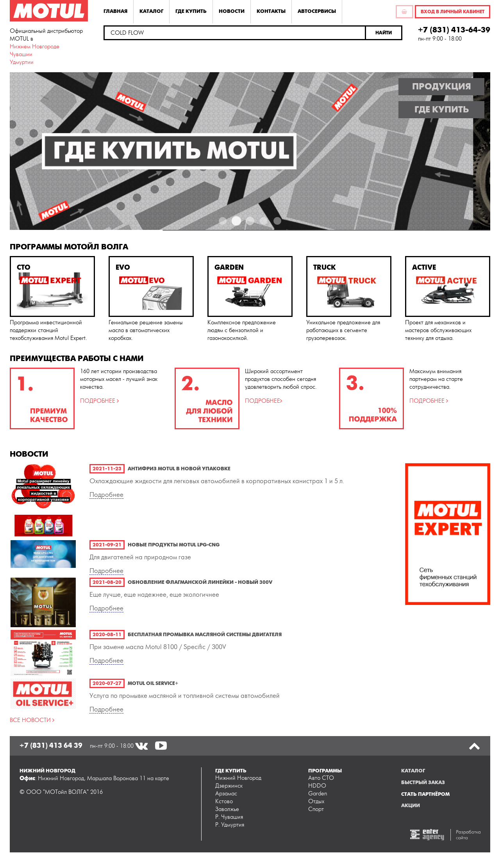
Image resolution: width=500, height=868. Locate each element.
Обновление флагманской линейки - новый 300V (200, 582)
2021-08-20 (107, 582)
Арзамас (226, 794)
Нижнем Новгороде (35, 47)
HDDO (317, 786)
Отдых (316, 801)
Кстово (224, 801)
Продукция (442, 87)
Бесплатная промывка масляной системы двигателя (205, 635)
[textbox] (235, 33)
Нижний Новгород (238, 778)
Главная (115, 11)
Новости (232, 11)
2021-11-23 (107, 469)
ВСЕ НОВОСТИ (31, 720)
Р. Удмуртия (230, 825)
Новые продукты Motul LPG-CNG (174, 545)
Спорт (316, 809)
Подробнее (106, 495)
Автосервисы (317, 11)
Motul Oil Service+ (153, 683)
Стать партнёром (425, 794)
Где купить (191, 11)
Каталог (151, 11)
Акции (411, 806)
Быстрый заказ (423, 783)
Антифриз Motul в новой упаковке (179, 469)
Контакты (271, 11)
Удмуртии (22, 62)
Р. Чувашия (229, 817)
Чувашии (21, 54)
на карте (158, 778)
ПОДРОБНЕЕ (98, 401)
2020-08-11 (107, 635)
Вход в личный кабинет (453, 12)
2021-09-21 (107, 545)
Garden (318, 794)
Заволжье (227, 809)
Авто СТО (321, 778)
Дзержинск (229, 786)
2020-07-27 (107, 683)
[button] (384, 33)
